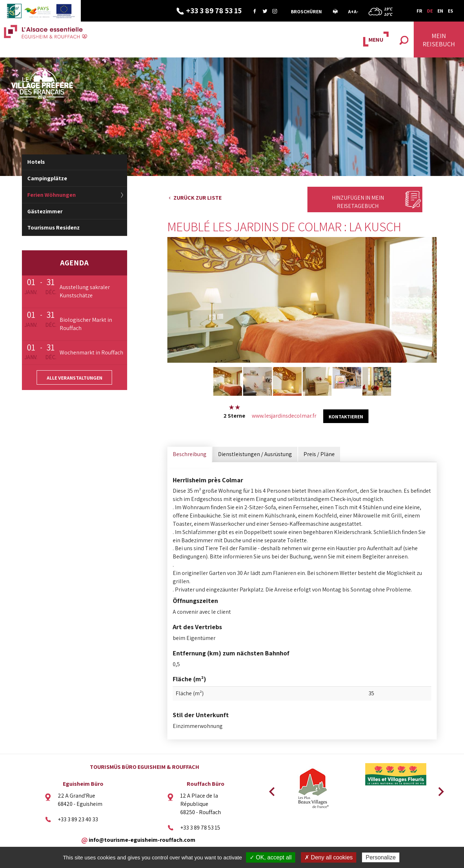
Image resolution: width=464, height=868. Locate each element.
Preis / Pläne (319, 454)
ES (451, 11)
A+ (351, 11)
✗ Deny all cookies (329, 857)
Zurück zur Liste (198, 198)
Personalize (381, 857)
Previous (271, 789)
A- (356, 11)
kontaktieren (346, 417)
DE (430, 11)
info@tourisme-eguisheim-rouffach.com (142, 839)
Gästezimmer (45, 211)
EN (440, 11)
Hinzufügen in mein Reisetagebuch (358, 202)
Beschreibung (190, 454)
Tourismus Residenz (54, 228)
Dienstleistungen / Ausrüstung (255, 454)
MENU (376, 40)
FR (419, 11)
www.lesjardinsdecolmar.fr (284, 416)
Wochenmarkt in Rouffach (91, 352)
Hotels (36, 162)
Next (439, 789)
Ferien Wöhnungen (52, 195)
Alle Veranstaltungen (75, 378)
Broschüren (306, 11)
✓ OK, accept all (271, 857)
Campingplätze (47, 178)
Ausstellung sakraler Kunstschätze (85, 291)
